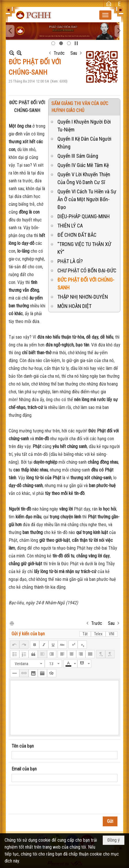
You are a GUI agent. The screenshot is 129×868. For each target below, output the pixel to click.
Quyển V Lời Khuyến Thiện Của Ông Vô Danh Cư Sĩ (84, 178)
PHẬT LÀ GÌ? (70, 261)
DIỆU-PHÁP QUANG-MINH (84, 216)
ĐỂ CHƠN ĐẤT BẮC (77, 235)
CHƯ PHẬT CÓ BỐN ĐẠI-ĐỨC (87, 270)
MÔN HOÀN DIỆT (74, 306)
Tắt (85, 634)
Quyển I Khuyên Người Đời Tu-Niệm (84, 126)
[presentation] (55, 800)
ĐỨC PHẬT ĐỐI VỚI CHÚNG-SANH (86, 284)
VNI (112, 634)
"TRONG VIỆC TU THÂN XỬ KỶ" (84, 248)
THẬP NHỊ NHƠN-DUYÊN (83, 297)
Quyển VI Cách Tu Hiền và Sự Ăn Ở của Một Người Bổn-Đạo (87, 199)
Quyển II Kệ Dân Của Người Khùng (84, 143)
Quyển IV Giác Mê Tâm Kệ (83, 165)
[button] (105, 15)
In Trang (12, 623)
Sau (74, 53)
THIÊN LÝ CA (70, 226)
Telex (98, 634)
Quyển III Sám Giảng (78, 156)
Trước (59, 53)
